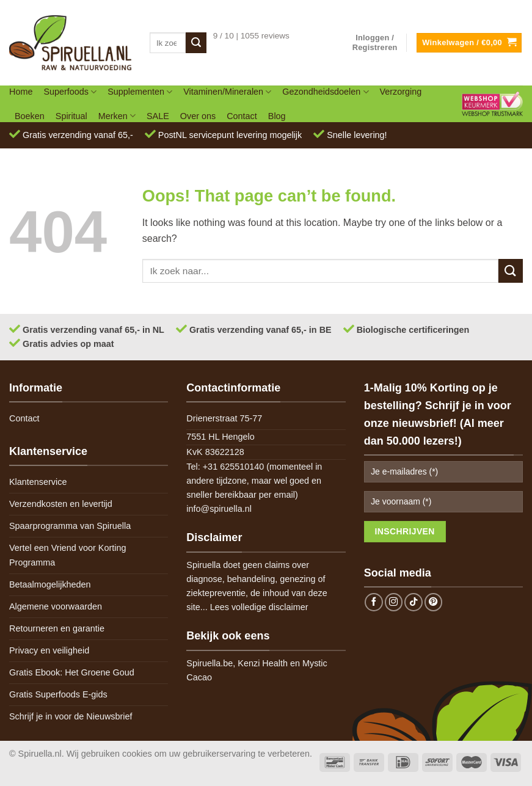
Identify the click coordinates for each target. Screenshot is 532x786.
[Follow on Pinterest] (434, 602)
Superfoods (70, 92)
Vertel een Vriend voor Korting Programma (67, 555)
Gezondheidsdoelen (325, 92)
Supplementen (140, 92)
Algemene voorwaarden (56, 606)
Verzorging (401, 92)
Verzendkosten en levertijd (61, 504)
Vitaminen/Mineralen (227, 92)
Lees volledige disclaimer (259, 607)
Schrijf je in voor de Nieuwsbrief (71, 716)
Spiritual (71, 116)
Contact (242, 116)
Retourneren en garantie (57, 628)
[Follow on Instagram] (394, 602)
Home (21, 92)
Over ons (198, 116)
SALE (158, 116)
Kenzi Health (263, 663)
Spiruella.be (210, 663)
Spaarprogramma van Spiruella (70, 526)
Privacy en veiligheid (49, 650)
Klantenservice (38, 482)
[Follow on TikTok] (414, 602)
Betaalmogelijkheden (50, 584)
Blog (277, 116)
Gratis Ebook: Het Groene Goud (72, 672)
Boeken (30, 116)
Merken (117, 116)
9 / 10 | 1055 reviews (251, 36)
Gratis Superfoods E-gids (58, 694)
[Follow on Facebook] (374, 602)
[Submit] (196, 43)
